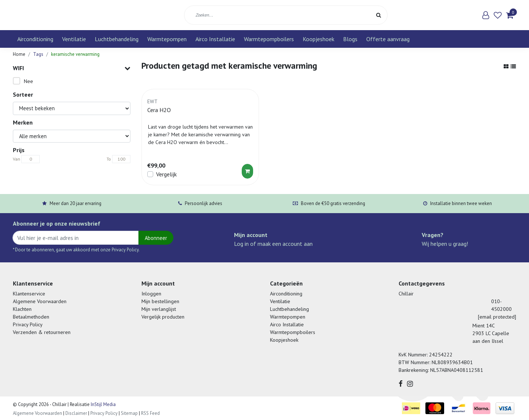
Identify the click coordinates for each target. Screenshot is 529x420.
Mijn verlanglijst (159, 309)
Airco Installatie (215, 39)
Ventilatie (74, 39)
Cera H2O (159, 110)
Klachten (22, 309)
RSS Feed (150, 413)
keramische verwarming (75, 54)
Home (19, 54)
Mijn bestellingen (160, 301)
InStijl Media (103, 404)
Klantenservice (29, 294)
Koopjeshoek (319, 39)
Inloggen (151, 294)
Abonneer (156, 238)
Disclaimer (76, 413)
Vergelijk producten (163, 317)
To (109, 159)
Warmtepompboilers (269, 39)
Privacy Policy (28, 324)
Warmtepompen (167, 39)
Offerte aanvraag (388, 39)
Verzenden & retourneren (42, 332)
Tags (38, 54)
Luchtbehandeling (117, 39)
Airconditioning (35, 39)
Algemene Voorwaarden (40, 301)
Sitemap (129, 413)
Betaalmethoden (31, 317)
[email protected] (497, 317)
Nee (28, 81)
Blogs (350, 39)
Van (17, 159)
